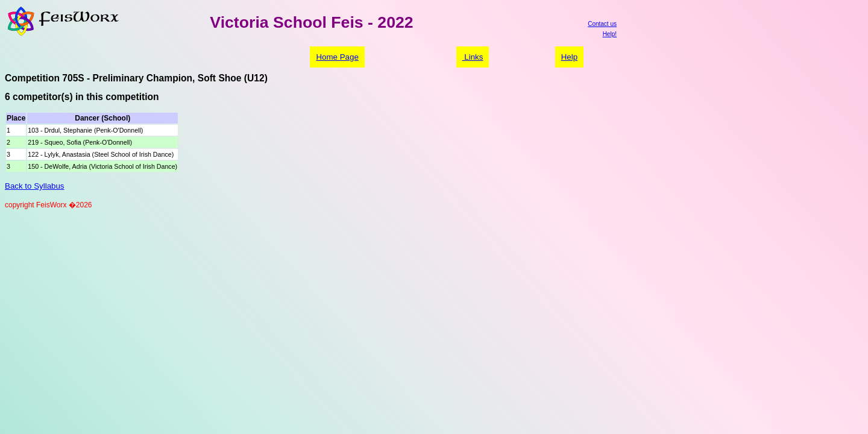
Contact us (602, 24)
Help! (610, 34)
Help (569, 57)
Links (473, 57)
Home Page (337, 57)
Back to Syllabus (35, 186)
